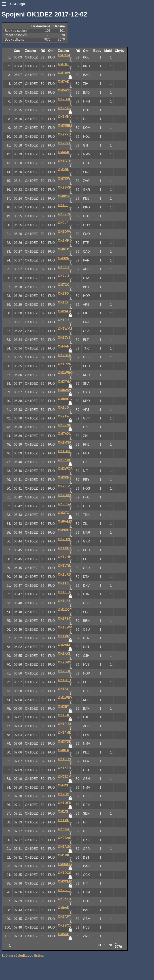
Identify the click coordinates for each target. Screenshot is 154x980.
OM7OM (64, 55)
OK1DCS (65, 873)
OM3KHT (65, 530)
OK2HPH (65, 539)
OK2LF (63, 223)
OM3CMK (65, 881)
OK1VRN (65, 566)
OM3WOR (65, 469)
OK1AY (63, 689)
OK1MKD (65, 240)
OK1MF (64, 820)
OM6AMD (65, 521)
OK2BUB (65, 99)
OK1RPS (65, 364)
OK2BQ (64, 794)
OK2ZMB (65, 460)
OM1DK (64, 855)
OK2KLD (65, 899)
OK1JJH (64, 715)
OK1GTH (65, 161)
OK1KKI (64, 654)
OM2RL (64, 170)
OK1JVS (64, 338)
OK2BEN (65, 355)
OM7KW (64, 179)
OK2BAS (65, 838)
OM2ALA (65, 311)
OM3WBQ (65, 373)
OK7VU (63, 276)
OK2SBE (65, 671)
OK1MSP (65, 442)
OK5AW (64, 829)
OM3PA (64, 258)
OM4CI (63, 785)
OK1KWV (65, 627)
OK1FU (63, 320)
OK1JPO (64, 680)
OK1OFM (65, 803)
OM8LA (64, 750)
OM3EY (64, 707)
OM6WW (64, 390)
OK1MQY (65, 548)
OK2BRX (65, 495)
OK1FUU (65, 724)
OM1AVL (64, 73)
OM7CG (64, 285)
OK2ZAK (65, 108)
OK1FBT (64, 619)
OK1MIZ (64, 636)
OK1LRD (65, 575)
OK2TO (63, 294)
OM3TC (64, 513)
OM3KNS (65, 477)
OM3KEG (65, 864)
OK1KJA (64, 592)
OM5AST (65, 90)
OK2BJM (65, 777)
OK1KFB (65, 768)
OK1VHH (65, 557)
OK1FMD (65, 733)
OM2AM (64, 645)
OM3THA (65, 382)
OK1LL (63, 205)
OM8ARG (65, 399)
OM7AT (63, 64)
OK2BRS (65, 662)
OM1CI (63, 811)
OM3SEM (65, 126)
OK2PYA (64, 143)
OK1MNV (65, 117)
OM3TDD (65, 742)
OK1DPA (65, 232)
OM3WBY (65, 698)
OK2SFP (64, 890)
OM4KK (64, 152)
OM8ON (64, 196)
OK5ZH (63, 267)
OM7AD (64, 81)
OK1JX (63, 302)
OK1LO (63, 407)
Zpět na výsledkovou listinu (23, 956)
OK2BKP (65, 187)
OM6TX (63, 249)
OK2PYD (65, 134)
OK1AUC (65, 847)
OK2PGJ (64, 504)
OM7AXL (65, 434)
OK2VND (65, 425)
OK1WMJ (65, 329)
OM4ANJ (65, 346)
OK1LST (64, 601)
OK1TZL (64, 583)
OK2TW (64, 416)
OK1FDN (65, 759)
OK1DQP (65, 451)
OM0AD (64, 908)
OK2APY (65, 917)
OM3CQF (65, 610)
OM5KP (64, 934)
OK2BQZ (65, 925)
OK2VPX (64, 214)
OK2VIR (64, 486)
